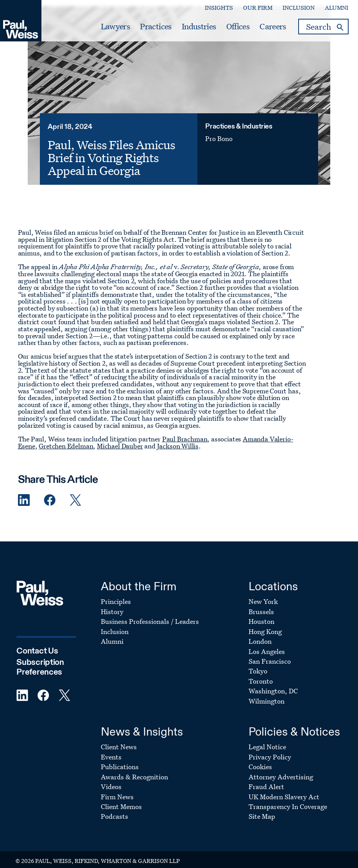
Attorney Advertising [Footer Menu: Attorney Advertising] (281, 770)
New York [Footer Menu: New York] (263, 595)
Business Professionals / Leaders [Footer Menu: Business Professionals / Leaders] (150, 615)
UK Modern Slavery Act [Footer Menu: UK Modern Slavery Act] (284, 790)
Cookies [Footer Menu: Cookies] (260, 760)
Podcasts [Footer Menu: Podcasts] (115, 810)
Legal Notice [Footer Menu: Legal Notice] (267, 740)
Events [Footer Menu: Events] (111, 750)
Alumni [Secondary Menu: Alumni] (337, 8)
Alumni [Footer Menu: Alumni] (112, 635)
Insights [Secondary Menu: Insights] (219, 8)
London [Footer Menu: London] (260, 635)
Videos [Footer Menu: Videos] (111, 780)
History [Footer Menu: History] (112, 605)
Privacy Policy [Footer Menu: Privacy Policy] (270, 750)
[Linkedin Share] (24, 494)
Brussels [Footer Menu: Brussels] (261, 605)
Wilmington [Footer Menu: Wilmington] (267, 695)
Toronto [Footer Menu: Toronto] (261, 675)
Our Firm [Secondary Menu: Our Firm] (258, 8)
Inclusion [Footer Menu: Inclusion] (115, 625)
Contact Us (37, 645)
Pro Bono (222, 154)
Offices (238, 27)
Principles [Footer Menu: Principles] (116, 595)
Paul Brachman (185, 433)
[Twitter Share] (75, 494)
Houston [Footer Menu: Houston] (261, 615)
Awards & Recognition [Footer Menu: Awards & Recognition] (134, 770)
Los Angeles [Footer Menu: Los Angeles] (267, 645)
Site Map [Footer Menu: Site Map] (262, 810)
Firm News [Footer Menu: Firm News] (117, 790)
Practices (156, 27)
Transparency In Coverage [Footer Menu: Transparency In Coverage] (288, 800)
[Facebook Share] (50, 494)
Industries (199, 27)
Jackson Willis (178, 439)
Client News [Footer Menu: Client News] (119, 740)
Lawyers (115, 27)
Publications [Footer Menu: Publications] (120, 760)
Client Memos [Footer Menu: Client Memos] (121, 800)
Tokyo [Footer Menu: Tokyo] (258, 665)
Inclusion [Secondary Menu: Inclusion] (299, 8)
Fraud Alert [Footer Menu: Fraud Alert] (266, 780)
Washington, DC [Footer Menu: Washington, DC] (273, 685)
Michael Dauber (120, 439)
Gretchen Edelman (66, 439)
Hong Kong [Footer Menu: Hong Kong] (265, 625)
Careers (273, 27)
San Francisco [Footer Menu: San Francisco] (270, 655)
